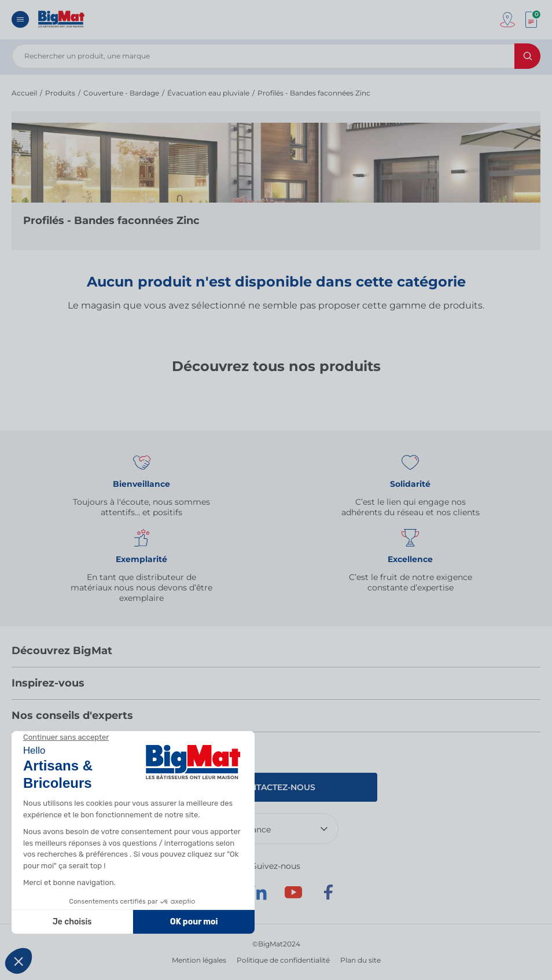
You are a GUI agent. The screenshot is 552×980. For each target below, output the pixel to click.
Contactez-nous (276, 787)
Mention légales (199, 960)
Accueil (24, 93)
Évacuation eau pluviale (208, 93)
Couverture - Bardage (121, 93)
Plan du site (360, 960)
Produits (60, 93)
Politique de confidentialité (283, 960)
